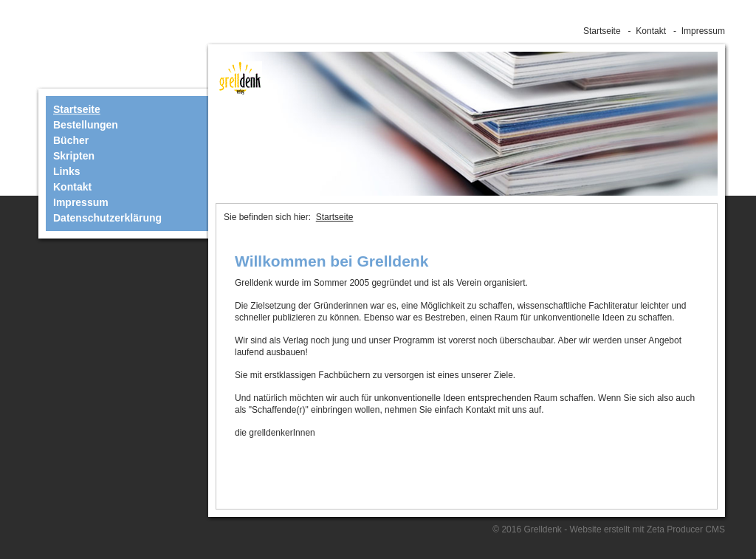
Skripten (74, 156)
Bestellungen (86, 125)
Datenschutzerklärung (107, 218)
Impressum (703, 31)
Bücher (71, 140)
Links (67, 171)
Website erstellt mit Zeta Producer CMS (647, 529)
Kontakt (651, 31)
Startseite (602, 31)
